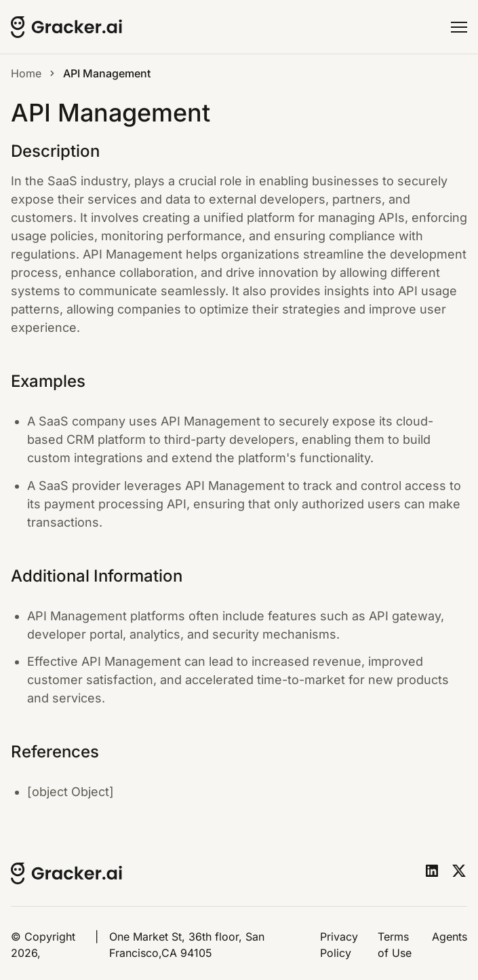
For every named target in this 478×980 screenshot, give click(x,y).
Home (26, 73)
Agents (450, 937)
